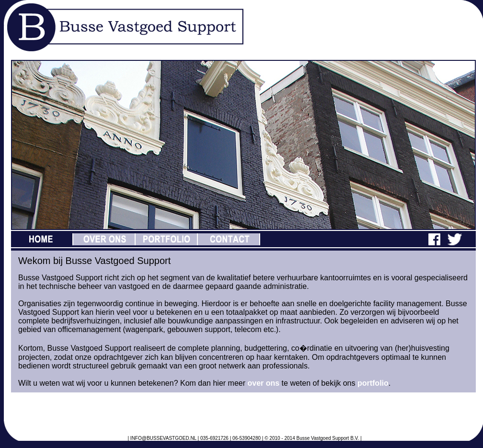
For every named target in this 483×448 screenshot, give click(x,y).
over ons (263, 383)
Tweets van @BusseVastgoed (65, 411)
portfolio (373, 383)
